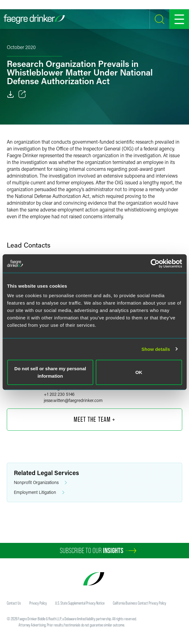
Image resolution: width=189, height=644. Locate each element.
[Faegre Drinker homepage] (34, 19)
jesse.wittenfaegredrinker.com (73, 400)
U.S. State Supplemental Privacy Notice (80, 603)
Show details (156, 349)
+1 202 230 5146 (59, 394)
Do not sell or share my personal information (50, 372)
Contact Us (14, 603)
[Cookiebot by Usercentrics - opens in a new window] (155, 263)
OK (139, 372)
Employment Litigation (39, 492)
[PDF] (10, 94)
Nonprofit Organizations (40, 483)
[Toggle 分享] (22, 94)
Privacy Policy (38, 603)
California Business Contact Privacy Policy (140, 603)
